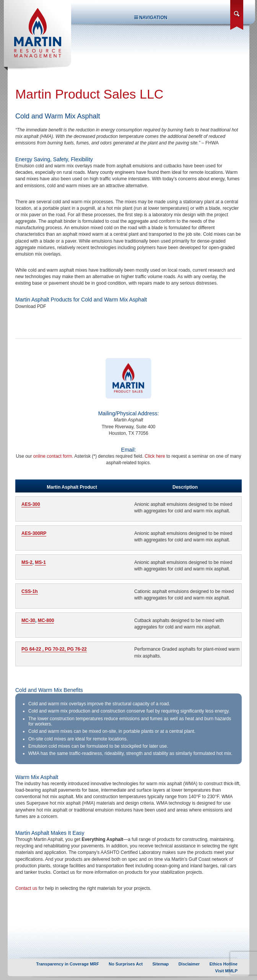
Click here (155, 456)
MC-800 (46, 620)
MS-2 (27, 562)
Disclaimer (189, 964)
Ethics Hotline (224, 964)
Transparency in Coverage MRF (68, 964)
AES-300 (31, 504)
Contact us (26, 888)
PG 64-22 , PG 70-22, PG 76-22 (54, 649)
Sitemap (161, 964)
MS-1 (40, 562)
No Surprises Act (126, 964)
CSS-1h (30, 591)
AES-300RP (34, 533)
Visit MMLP (226, 971)
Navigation (151, 18)
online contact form (53, 456)
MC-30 (28, 620)
